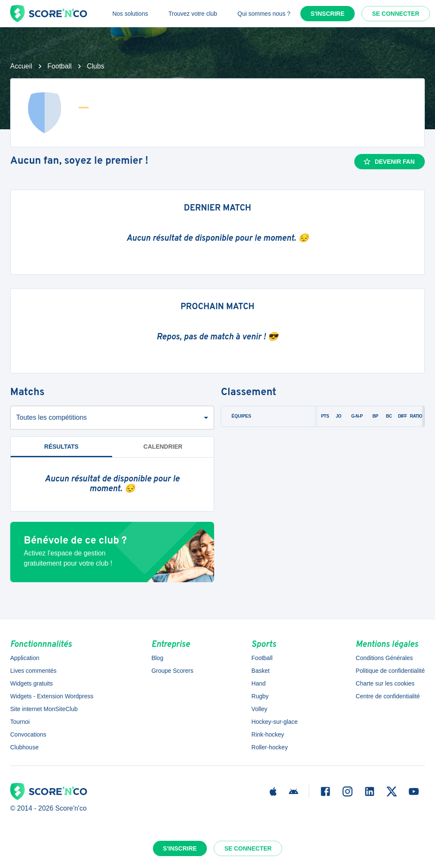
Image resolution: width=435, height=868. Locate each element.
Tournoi (20, 722)
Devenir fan (389, 162)
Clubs (96, 66)
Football (60, 66)
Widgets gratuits (31, 683)
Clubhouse (24, 747)
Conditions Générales (384, 658)
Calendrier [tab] (163, 447)
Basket (261, 671)
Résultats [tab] (61, 447)
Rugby (260, 696)
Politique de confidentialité (390, 671)
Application (25, 658)
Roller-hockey (270, 747)
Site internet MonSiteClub (44, 709)
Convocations (28, 734)
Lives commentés (33, 671)
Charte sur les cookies (385, 683)
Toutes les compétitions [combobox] (51, 417)
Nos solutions (130, 14)
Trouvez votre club (193, 14)
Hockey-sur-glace (275, 722)
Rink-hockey (268, 734)
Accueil (21, 66)
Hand (258, 683)
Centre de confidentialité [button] (388, 696)
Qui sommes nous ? (264, 14)
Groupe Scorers (172, 671)
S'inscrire (328, 14)
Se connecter (396, 14)
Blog (157, 658)
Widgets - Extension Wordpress (52, 696)
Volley (259, 709)
